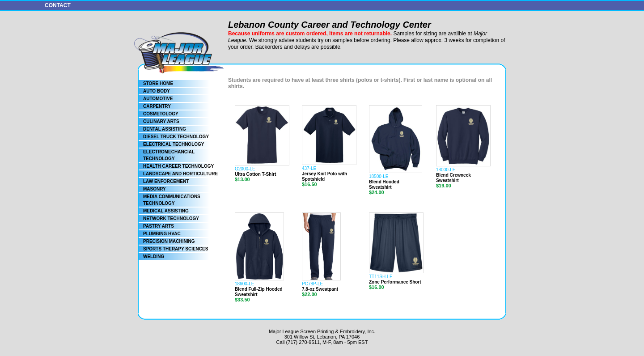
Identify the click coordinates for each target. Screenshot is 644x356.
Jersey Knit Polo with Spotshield (324, 176)
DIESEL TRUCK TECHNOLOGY (176, 137)
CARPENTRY (157, 106)
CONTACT (58, 5)
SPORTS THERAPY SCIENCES (176, 249)
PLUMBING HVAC (162, 234)
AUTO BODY (157, 91)
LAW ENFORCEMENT (166, 181)
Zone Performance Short (395, 282)
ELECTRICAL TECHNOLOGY (174, 144)
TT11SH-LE (381, 277)
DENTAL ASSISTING (165, 129)
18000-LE (446, 170)
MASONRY (155, 189)
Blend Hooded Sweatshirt (384, 184)
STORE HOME (158, 83)
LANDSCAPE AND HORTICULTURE (180, 174)
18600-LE (244, 284)
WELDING (154, 256)
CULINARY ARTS (161, 121)
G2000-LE (245, 169)
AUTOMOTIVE (158, 99)
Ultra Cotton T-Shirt (255, 174)
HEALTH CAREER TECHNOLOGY (178, 166)
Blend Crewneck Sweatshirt (453, 178)
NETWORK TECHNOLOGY (171, 218)
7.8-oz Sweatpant (320, 289)
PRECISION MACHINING (169, 241)
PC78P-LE (312, 284)
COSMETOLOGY (161, 114)
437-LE (309, 168)
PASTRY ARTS (159, 226)
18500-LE (379, 176)
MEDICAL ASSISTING (166, 211)
